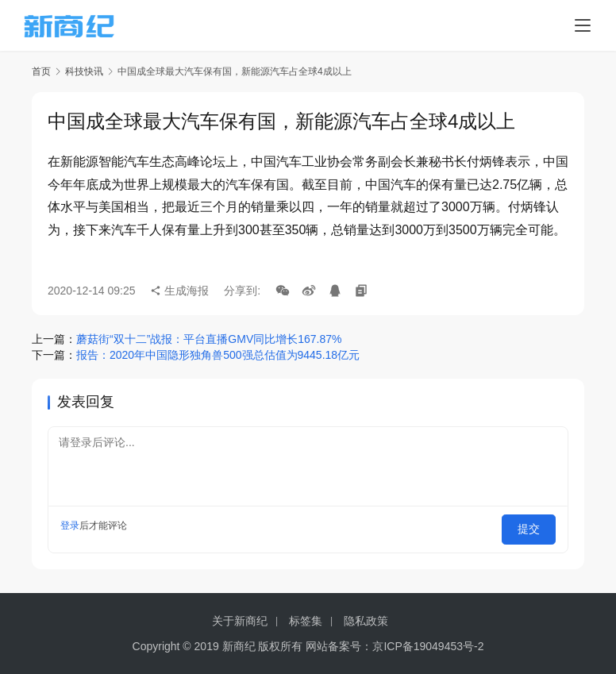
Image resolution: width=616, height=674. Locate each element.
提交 (533, 526)
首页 (41, 71)
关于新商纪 (240, 621)
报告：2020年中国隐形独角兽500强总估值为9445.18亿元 (218, 355)
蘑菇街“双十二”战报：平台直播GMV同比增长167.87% (209, 339)
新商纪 (239, 646)
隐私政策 (366, 621)
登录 (70, 526)
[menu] (583, 25)
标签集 (306, 621)
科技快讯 (84, 71)
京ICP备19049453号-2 (428, 646)
